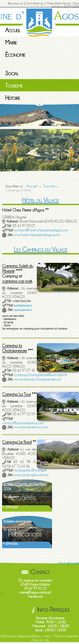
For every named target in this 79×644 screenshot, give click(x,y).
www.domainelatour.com (31, 427)
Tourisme (14, 86)
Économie (15, 55)
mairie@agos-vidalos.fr (35, 593)
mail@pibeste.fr (23, 306)
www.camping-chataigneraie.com (38, 379)
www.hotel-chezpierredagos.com (37, 235)
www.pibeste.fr (23, 310)
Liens (47, 636)
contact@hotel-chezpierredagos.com (41, 230)
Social (12, 73)
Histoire (13, 98)
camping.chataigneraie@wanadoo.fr (41, 375)
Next (76, 141)
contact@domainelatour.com (23, 423)
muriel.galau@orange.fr (31, 470)
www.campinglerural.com (31, 475)
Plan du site (41, 640)
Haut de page (69, 563)
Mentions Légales (66, 636)
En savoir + (11, 497)
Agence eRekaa (29, 636)
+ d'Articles (10, 507)
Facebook (35, 597)
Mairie (11, 43)
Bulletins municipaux (17, 521)
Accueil (13, 30)
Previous (3, 141)
